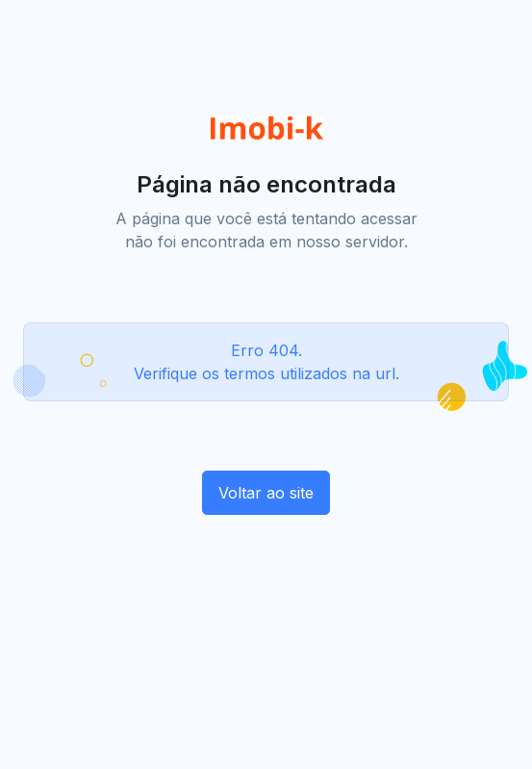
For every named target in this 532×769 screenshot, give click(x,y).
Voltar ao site (266, 493)
